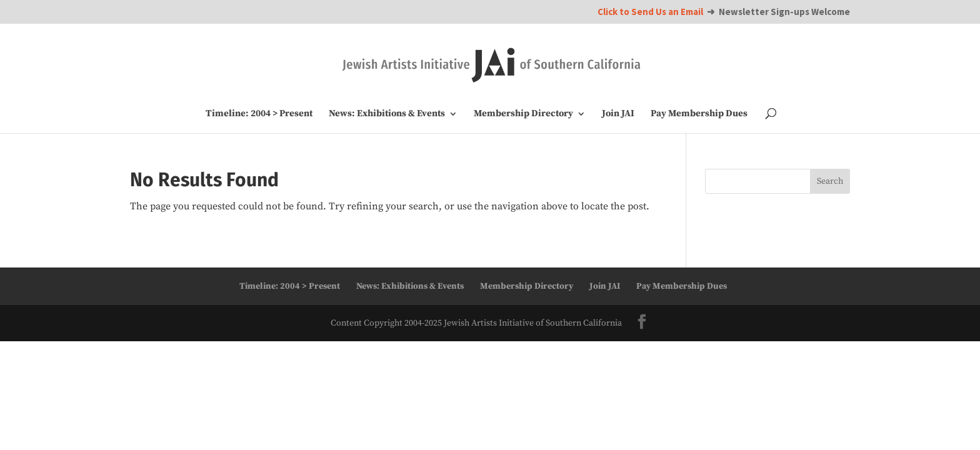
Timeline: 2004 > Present (259, 114)
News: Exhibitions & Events (387, 114)
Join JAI (618, 114)
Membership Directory (523, 114)
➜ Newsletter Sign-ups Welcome (724, 12)
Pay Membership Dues (699, 114)
